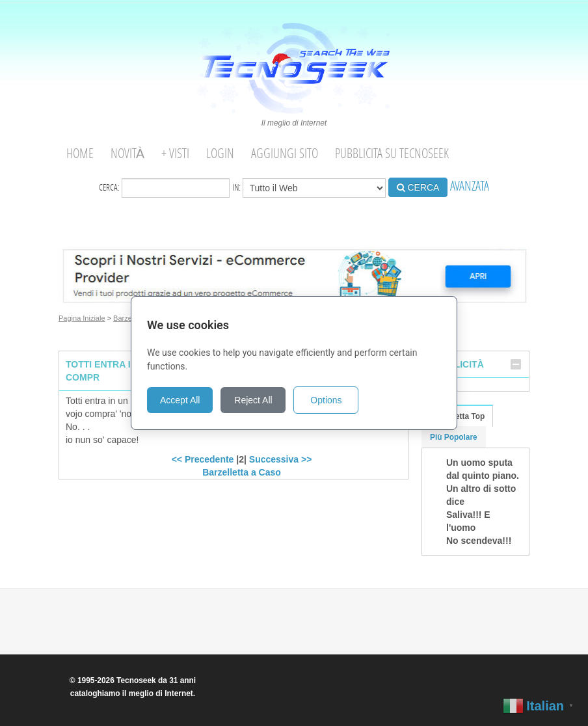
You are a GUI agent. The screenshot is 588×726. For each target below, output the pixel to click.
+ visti (175, 153)
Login (220, 153)
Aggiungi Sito (285, 153)
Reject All (253, 400)
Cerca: (164, 188)
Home (80, 153)
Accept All (180, 400)
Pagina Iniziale (82, 318)
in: (309, 188)
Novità (127, 153)
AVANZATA (470, 186)
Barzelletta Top (457, 416)
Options (326, 400)
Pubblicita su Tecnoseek (392, 153)
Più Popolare (454, 437)
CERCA (418, 187)
